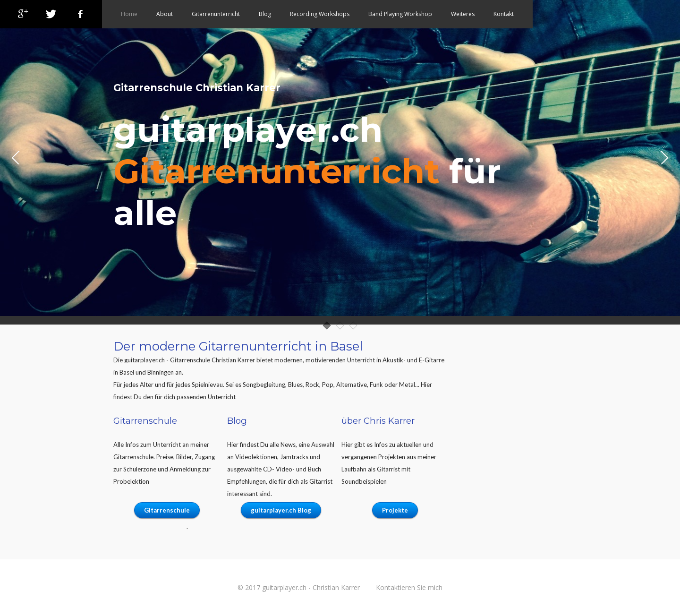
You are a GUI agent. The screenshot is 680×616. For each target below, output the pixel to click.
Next (663, 158)
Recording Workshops (320, 14)
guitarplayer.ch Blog (281, 510)
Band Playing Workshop (400, 14)
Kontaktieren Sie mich (409, 587)
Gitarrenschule (167, 510)
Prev (17, 158)
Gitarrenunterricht (216, 14)
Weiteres (463, 14)
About (165, 14)
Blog (265, 14)
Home (129, 14)
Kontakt (504, 14)
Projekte (395, 510)
